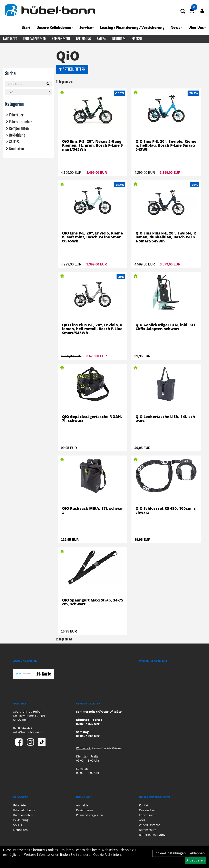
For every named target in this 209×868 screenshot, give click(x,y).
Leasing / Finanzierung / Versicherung (132, 28)
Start (26, 28)
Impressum (147, 815)
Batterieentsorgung (152, 835)
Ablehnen (197, 853)
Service (87, 28)
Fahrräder (10, 39)
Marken (137, 39)
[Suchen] (48, 84)
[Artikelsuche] (183, 12)
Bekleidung (83, 39)
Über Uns (197, 28)
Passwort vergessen (90, 815)
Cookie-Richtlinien (107, 855)
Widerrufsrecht (149, 825)
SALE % (102, 39)
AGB (142, 820)
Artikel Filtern (72, 69)
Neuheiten (119, 39)
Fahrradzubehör (34, 39)
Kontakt (144, 805)
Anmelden (83, 805)
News (176, 28)
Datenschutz (148, 830)
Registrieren (84, 810)
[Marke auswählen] (28, 92)
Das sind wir (147, 810)
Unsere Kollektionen (55, 28)
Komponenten (61, 39)
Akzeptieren (196, 860)
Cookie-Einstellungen (170, 853)
